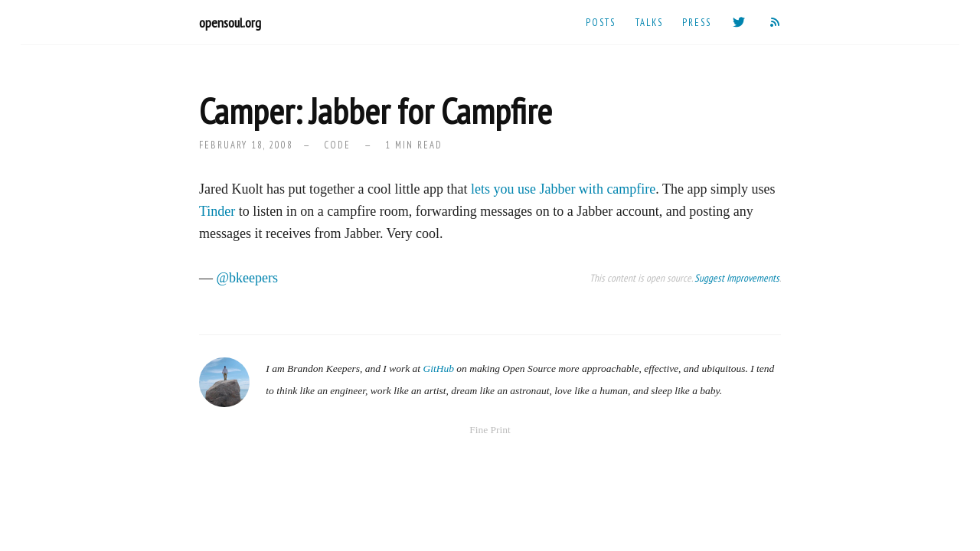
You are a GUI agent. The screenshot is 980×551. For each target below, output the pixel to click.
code (337, 145)
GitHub (438, 368)
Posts (601, 22)
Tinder (217, 211)
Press (697, 22)
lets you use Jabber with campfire (563, 189)
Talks (649, 22)
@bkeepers (248, 278)
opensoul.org (230, 23)
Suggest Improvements (737, 278)
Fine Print (490, 430)
